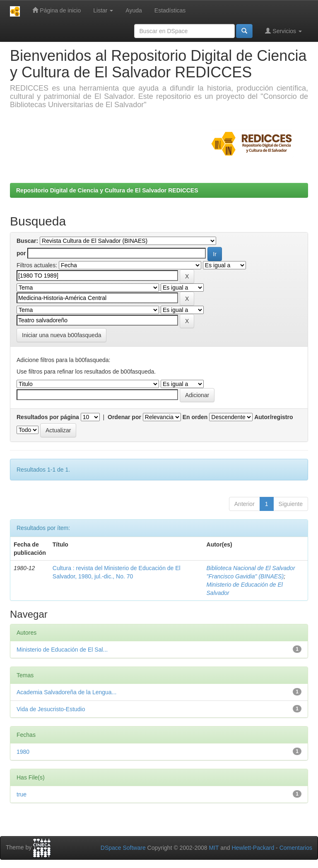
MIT (214, 848)
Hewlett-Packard (253, 848)
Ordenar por (124, 417)
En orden (195, 417)
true (22, 794)
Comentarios (296, 848)
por (21, 253)
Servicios (283, 31)
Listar (103, 10)
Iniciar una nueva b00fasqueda (61, 335)
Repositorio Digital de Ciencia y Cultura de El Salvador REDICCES (107, 190)
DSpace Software (123, 848)
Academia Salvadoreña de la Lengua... (66, 692)
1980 (23, 752)
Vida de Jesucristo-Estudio (51, 709)
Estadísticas (170, 10)
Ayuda (134, 10)
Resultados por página (48, 417)
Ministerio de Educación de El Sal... (62, 650)
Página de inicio (57, 10)
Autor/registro (273, 417)
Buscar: (27, 241)
